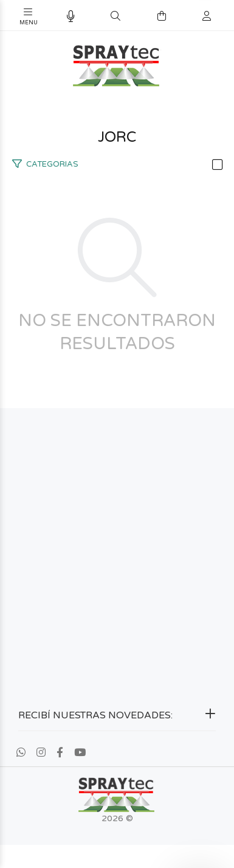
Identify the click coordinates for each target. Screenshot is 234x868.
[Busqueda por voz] (71, 17)
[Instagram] (41, 753)
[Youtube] (80, 753)
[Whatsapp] (21, 753)
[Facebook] (60, 753)
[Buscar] (115, 16)
